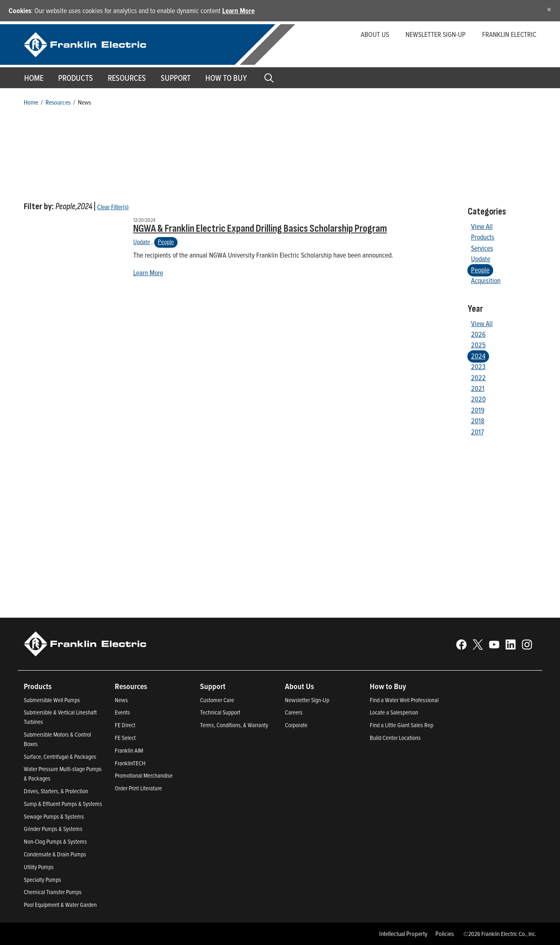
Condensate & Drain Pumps (55, 854)
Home (34, 78)
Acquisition (486, 280)
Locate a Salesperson (394, 712)
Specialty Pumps (42, 880)
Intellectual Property (403, 934)
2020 (478, 399)
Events (122, 712)
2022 (478, 378)
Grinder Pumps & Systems (53, 829)
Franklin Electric (509, 34)
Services (482, 248)
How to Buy (226, 78)
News (121, 700)
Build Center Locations (395, 738)
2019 (478, 410)
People (166, 242)
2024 (478, 356)
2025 (478, 345)
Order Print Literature (138, 788)
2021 (478, 388)
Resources (127, 78)
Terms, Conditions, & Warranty (234, 725)
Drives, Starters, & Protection (56, 791)
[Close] (549, 9)
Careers (294, 712)
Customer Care (217, 700)
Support (176, 78)
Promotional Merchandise (144, 775)
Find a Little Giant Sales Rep (402, 725)
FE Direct (125, 725)
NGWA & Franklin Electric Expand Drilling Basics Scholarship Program (260, 229)
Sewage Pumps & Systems (54, 816)
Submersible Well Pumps (52, 700)
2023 (478, 366)
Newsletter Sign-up (436, 34)
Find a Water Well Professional (404, 700)
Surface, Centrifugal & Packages (60, 757)
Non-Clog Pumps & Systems (55, 841)
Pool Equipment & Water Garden (60, 905)
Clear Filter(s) (113, 207)
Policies (445, 934)
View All (482, 226)
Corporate (296, 725)
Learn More (238, 10)
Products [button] (76, 78)
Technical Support (220, 712)
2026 (478, 334)
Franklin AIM (129, 750)
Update (142, 242)
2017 (477, 432)
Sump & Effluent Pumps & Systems (63, 804)
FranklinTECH (130, 763)
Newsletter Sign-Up (307, 700)
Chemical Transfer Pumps (53, 892)
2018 (478, 421)
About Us (375, 34)
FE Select (125, 738)
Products (483, 237)
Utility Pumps (39, 867)
